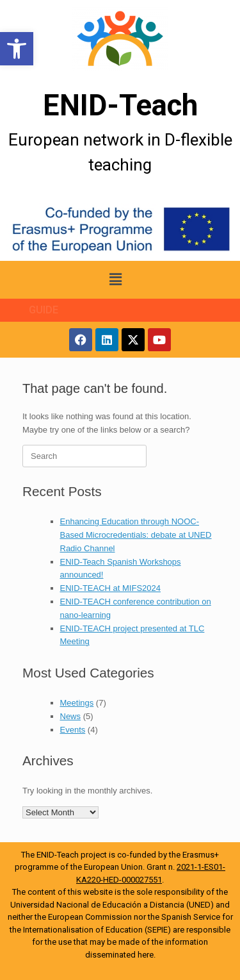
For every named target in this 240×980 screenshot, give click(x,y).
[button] (17, 49)
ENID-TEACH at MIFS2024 (111, 588)
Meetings (77, 703)
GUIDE (44, 310)
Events (73, 730)
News (71, 716)
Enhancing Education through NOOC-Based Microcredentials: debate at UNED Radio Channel (136, 535)
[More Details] (120, 39)
